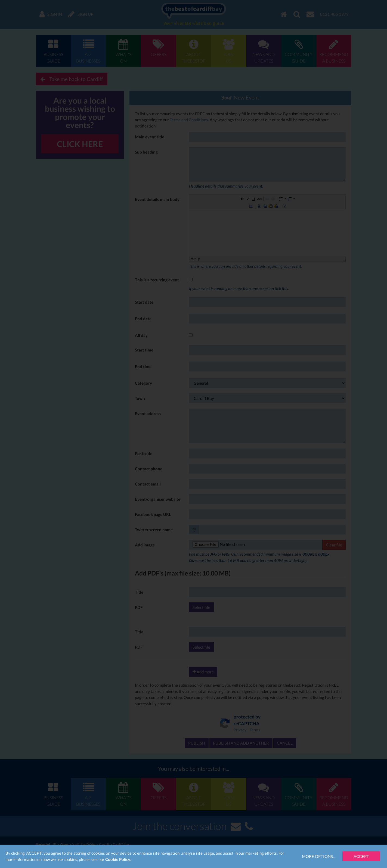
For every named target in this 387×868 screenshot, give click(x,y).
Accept (361, 856)
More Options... (319, 856)
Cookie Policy (118, 859)
